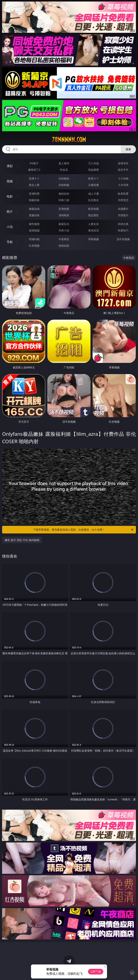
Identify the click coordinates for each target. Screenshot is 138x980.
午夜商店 (64, 239)
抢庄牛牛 (123, 170)
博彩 (10, 166)
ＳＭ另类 (123, 185)
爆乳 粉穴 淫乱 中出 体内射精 (22, 540)
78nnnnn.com (69, 140)
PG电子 (34, 163)
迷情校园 (34, 230)
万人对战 (94, 163)
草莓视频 (94, 239)
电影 (10, 196)
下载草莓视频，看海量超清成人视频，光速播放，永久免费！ (84, 530)
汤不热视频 (123, 239)
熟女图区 (94, 215)
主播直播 (94, 185)
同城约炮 (34, 239)
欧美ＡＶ (94, 178)
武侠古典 (123, 224)
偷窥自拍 (34, 209)
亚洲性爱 (34, 194)
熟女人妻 (34, 185)
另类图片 (123, 215)
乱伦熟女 (94, 200)
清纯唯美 (64, 215)
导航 (10, 242)
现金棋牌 (94, 170)
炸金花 (64, 170)
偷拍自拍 (64, 194)
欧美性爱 (123, 194)
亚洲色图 (64, 209)
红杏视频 (34, 246)
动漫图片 (123, 209)
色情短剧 (64, 246)
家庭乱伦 (64, 224)
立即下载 (96, 972)
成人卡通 (94, 194)
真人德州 (64, 163)
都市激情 (34, 224)
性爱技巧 (123, 230)
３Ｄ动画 (123, 178)
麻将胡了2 (34, 170)
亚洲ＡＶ (34, 178)
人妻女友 (94, 224)
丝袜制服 (64, 185)
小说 (10, 227)
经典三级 (64, 200)
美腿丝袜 (34, 215)
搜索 (128, 149)
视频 (10, 181)
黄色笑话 (94, 230)
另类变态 (123, 200)
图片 (10, 212)
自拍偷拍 (64, 178)
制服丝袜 (34, 200)
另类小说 (64, 230)
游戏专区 (123, 163)
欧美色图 (94, 209)
